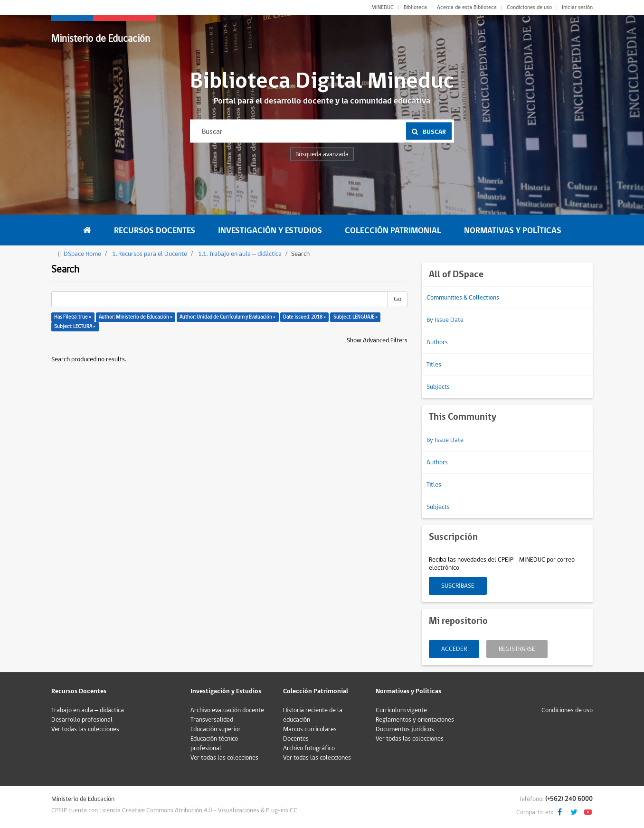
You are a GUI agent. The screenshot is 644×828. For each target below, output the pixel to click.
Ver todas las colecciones (85, 729)
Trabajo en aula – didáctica (88, 710)
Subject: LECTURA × (75, 326)
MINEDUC (383, 8)
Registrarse (517, 649)
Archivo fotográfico (309, 748)
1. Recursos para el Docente (150, 254)
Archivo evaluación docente (227, 710)
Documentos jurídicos (405, 729)
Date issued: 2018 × (304, 317)
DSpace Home (82, 254)
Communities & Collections (463, 298)
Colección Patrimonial (393, 231)
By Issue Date (445, 320)
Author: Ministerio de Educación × (136, 317)
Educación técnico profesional (214, 743)
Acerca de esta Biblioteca (467, 8)
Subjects (438, 387)
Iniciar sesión (577, 8)
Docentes (296, 739)
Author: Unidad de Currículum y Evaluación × (227, 317)
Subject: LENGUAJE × (355, 317)
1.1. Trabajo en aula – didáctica (240, 254)
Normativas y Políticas (513, 231)
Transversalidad (212, 720)
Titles (434, 365)
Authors (437, 342)
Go (398, 299)
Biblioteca (415, 8)
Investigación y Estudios (270, 231)
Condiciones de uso (529, 8)
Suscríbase (458, 586)
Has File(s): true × (73, 317)
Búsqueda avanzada (322, 154)
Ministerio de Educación (101, 39)
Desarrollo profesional (82, 720)
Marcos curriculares (310, 729)
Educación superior (216, 729)
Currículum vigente (401, 710)
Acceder (454, 649)
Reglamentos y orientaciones (415, 720)
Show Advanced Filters (377, 340)
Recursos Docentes (155, 231)
